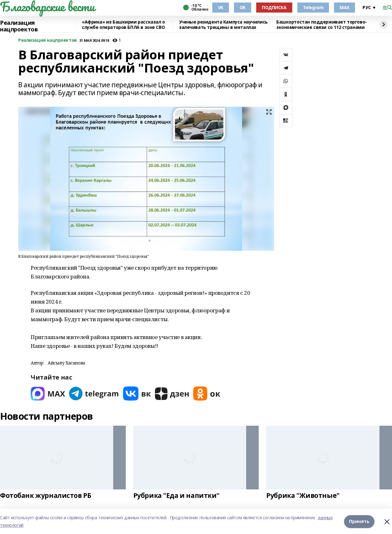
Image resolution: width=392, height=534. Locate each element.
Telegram (313, 7)
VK (221, 7)
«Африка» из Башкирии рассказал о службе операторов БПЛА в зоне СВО (123, 25)
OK (243, 7)
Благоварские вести (47, 7)
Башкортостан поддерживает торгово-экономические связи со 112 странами (322, 25)
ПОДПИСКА (274, 7)
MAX (344, 7)
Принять (359, 521)
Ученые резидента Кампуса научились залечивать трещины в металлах (223, 25)
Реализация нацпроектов (19, 26)
